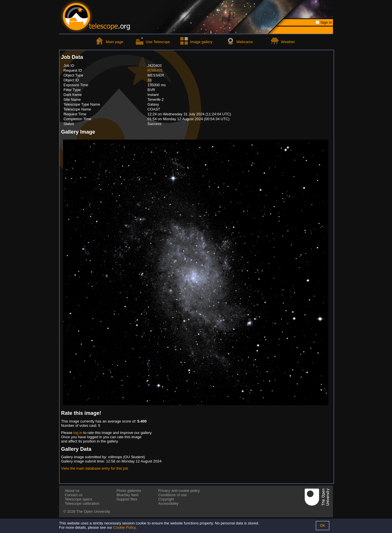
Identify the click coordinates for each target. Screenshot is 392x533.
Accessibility (168, 503)
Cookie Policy (124, 527)
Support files (127, 499)
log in (78, 433)
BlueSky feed (127, 495)
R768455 (155, 70)
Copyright (166, 499)
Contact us (74, 495)
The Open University (93, 511)
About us (72, 491)
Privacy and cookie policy (179, 491)
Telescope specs (78, 499)
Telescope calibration (82, 503)
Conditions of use (172, 495)
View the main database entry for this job (95, 468)
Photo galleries (129, 491)
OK (323, 525)
